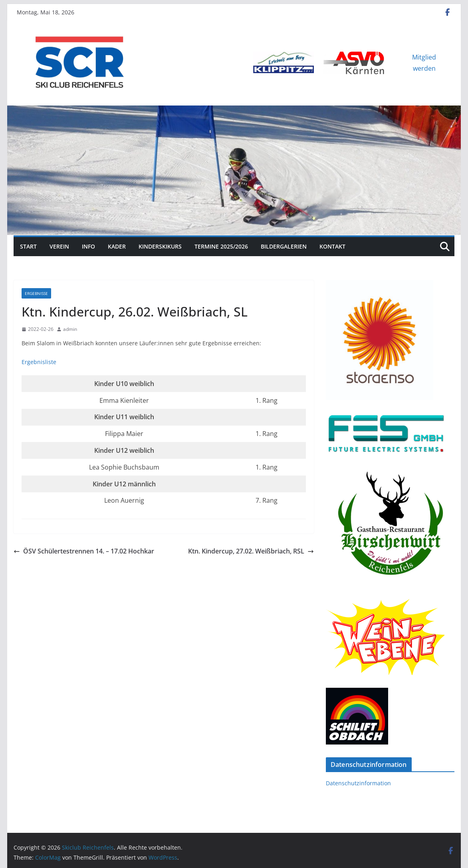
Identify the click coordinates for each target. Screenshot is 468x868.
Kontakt (332, 246)
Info (88, 246)
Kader (117, 246)
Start (28, 246)
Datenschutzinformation (358, 783)
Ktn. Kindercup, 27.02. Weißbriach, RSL (251, 551)
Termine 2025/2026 (221, 246)
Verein (59, 246)
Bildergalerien (284, 246)
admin (70, 329)
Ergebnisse (36, 293)
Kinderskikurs (160, 246)
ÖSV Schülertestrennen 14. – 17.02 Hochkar (84, 551)
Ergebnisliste (39, 362)
